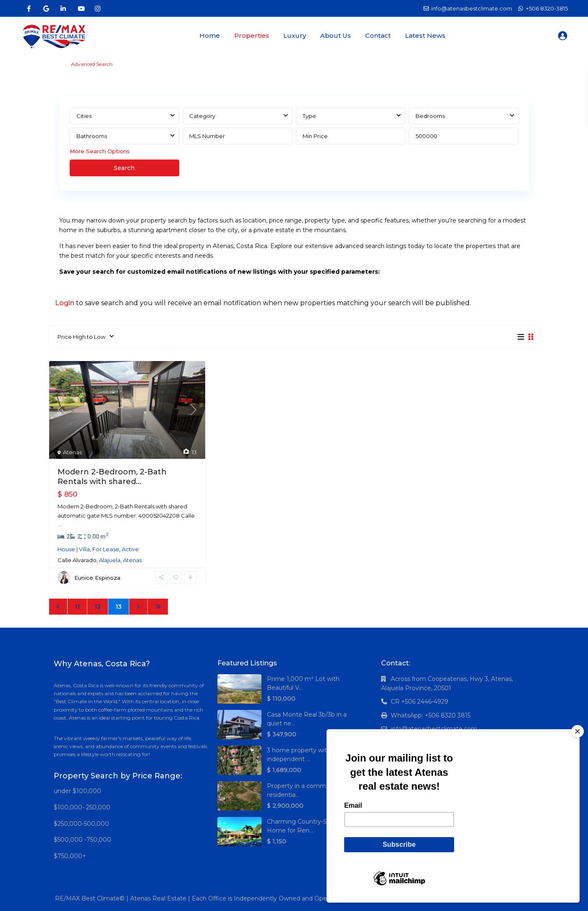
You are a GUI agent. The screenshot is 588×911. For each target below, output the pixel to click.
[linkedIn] (63, 8)
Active (130, 549)
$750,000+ (70, 856)
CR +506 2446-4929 (419, 702)
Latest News (425, 35)
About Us (336, 35)
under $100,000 (77, 791)
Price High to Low (81, 337)
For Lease (106, 549)
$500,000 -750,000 (82, 840)
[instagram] (98, 8)
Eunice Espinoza (97, 578)
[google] (46, 8)
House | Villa (74, 549)
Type (309, 116)
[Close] (578, 731)
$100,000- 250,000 (82, 807)
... (59, 524)
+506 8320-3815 (547, 8)
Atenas (72, 452)
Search (124, 168)
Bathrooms (92, 136)
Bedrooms (430, 116)
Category (202, 116)
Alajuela (110, 560)
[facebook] (29, 8)
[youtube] (80, 8)
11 (77, 607)
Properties (252, 35)
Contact (378, 35)
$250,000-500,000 (81, 824)
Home (210, 35)
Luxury (295, 35)
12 (98, 607)
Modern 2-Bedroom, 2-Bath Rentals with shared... (112, 477)
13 (119, 607)
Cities (84, 116)
